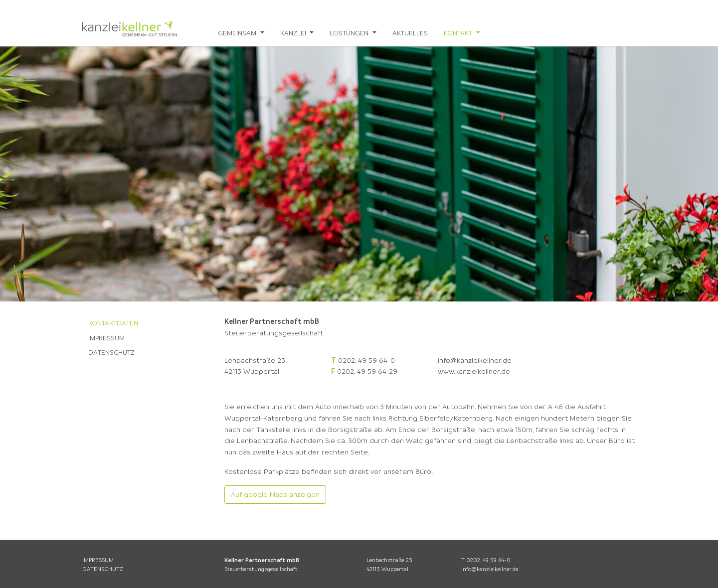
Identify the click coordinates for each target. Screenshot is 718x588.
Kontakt (459, 33)
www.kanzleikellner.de (474, 371)
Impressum (106, 338)
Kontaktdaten (113, 323)
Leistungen (350, 33)
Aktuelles (410, 33)
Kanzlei (294, 33)
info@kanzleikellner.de (475, 360)
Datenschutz (111, 353)
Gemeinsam (238, 33)
